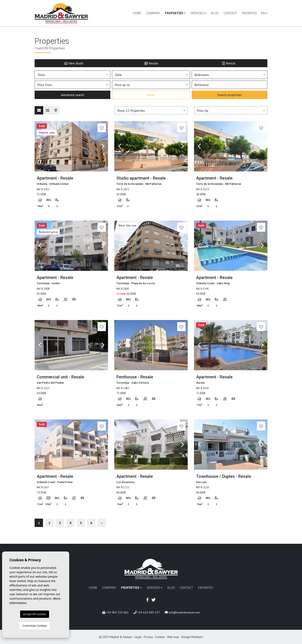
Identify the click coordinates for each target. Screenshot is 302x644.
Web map (173, 637)
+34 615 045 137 (147, 612)
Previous (40, 146)
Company (153, 13)
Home (137, 13)
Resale (151, 63)
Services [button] (198, 13)
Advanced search (72, 95)
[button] (151, 110)
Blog (215, 13)
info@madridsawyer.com (182, 612)
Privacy (148, 637)
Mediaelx (197, 637)
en (264, 13)
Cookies (160, 637)
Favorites (249, 13)
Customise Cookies (34, 626)
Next (103, 146)
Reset (151, 95)
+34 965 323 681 (115, 612)
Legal (138, 637)
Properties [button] (175, 13)
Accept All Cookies (35, 614)
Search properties (230, 95)
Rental (229, 63)
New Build (74, 63)
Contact (230, 13)
